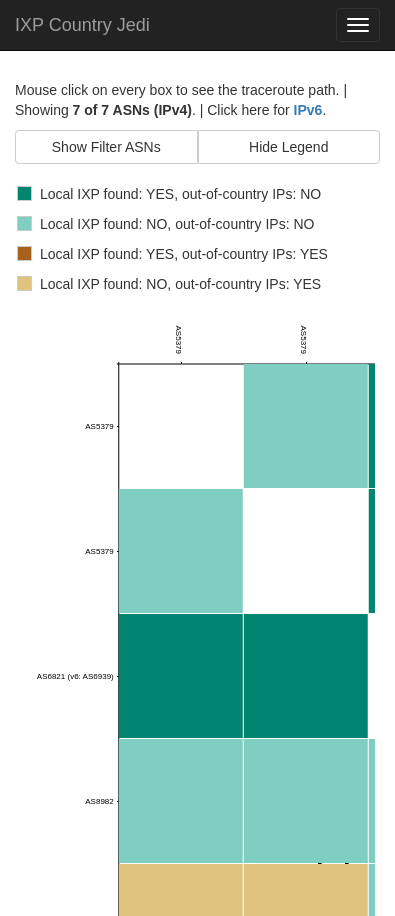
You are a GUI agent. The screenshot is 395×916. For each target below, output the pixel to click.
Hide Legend (288, 147)
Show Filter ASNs (106, 147)
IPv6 (308, 110)
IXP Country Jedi (82, 25)
